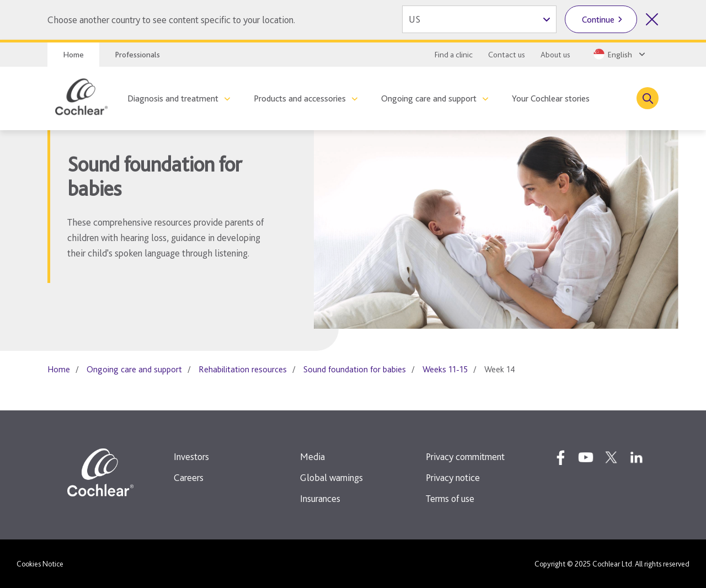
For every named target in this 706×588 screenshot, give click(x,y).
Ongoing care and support (429, 98)
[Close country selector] (652, 19)
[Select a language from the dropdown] (618, 54)
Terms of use (450, 498)
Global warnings (331, 477)
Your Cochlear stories (551, 98)
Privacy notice (453, 477)
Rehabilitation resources (243, 369)
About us (555, 55)
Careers (189, 477)
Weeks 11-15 (445, 369)
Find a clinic (454, 55)
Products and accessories (300, 98)
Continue (598, 20)
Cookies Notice (40, 564)
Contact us (507, 55)
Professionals (137, 55)
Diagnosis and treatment (173, 98)
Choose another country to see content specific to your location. (171, 20)
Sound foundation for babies (355, 369)
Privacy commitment (465, 456)
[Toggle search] (648, 98)
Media (312, 456)
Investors (191, 456)
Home (73, 55)
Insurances (320, 498)
